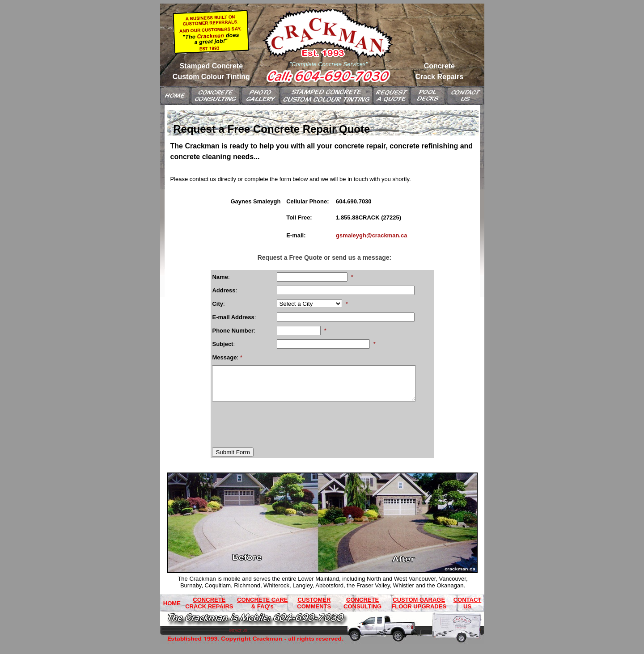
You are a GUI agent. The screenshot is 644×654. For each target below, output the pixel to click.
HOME (172, 610)
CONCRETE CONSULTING (362, 610)
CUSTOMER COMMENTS (314, 610)
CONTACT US (468, 610)
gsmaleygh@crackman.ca (371, 235)
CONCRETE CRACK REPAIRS (209, 610)
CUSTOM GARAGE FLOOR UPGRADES (419, 610)
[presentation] (280, 428)
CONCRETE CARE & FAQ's (262, 610)
